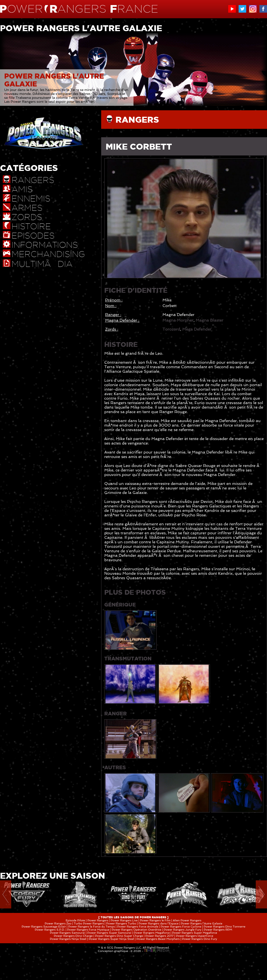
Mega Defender (197, 329)
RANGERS (137, 120)
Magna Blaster (210, 320)
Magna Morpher (178, 320)
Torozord (171, 329)
